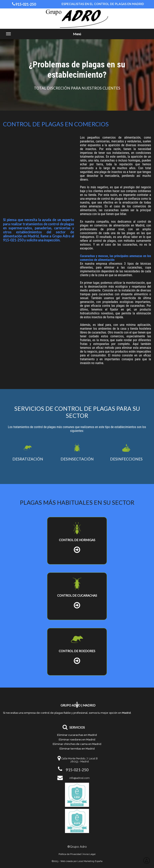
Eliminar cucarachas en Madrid (77, 735)
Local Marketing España (90, 861)
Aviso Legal (89, 854)
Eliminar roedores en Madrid (77, 740)
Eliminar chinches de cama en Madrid (77, 744)
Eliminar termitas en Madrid (77, 749)
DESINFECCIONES (126, 459)
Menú (44, 35)
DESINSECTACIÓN (77, 459)
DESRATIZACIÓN (28, 459)
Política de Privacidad (70, 854)
